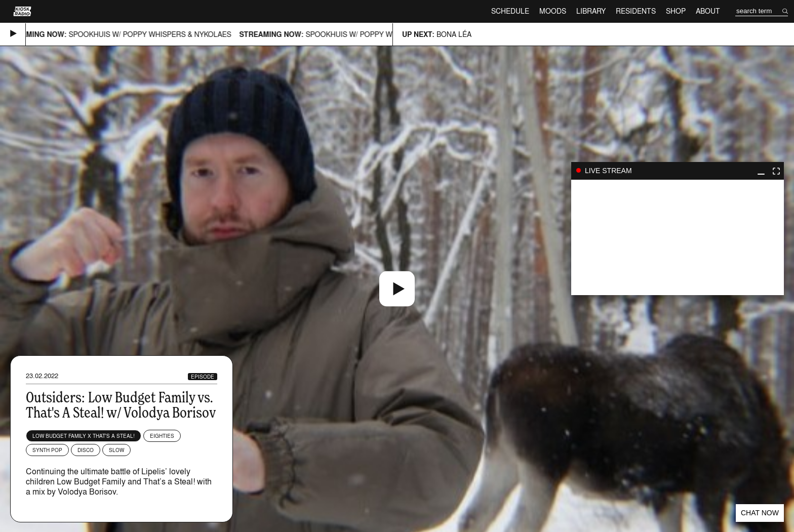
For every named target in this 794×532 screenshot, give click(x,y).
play (678, 237)
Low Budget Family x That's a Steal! (84, 436)
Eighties (162, 436)
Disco (86, 450)
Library (591, 11)
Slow (116, 450)
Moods (553, 11)
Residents (636, 11)
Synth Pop (47, 450)
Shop (676, 11)
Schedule (510, 11)
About (708, 11)
